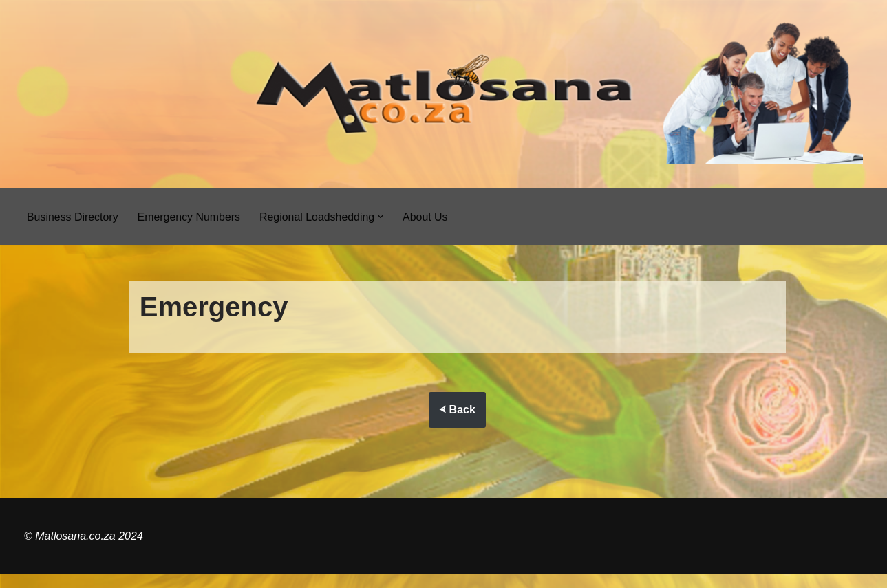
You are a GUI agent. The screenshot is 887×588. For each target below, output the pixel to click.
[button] (383, 217)
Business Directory (73, 217)
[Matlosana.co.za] (444, 94)
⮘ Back (457, 410)
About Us (427, 217)
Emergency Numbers (189, 217)
